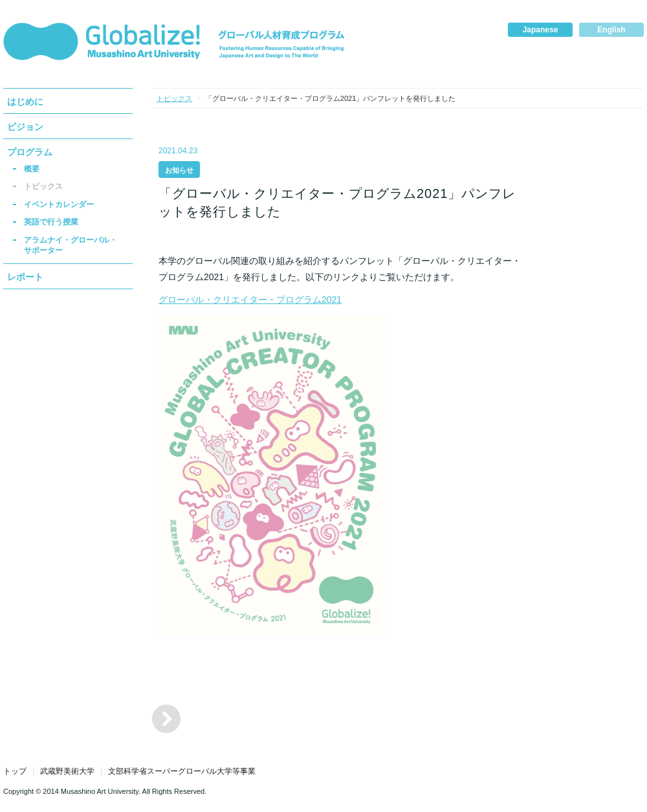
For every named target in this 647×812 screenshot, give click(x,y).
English (611, 30)
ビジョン (25, 127)
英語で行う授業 (51, 222)
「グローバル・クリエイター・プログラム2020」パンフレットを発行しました (166, 719)
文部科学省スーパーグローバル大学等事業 (182, 771)
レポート (25, 277)
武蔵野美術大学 (67, 771)
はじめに (25, 102)
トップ (15, 771)
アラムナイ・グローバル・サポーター (71, 245)
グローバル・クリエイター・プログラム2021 (250, 300)
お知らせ (179, 170)
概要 (32, 169)
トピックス (43, 186)
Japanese (541, 30)
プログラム (30, 152)
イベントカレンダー (59, 204)
